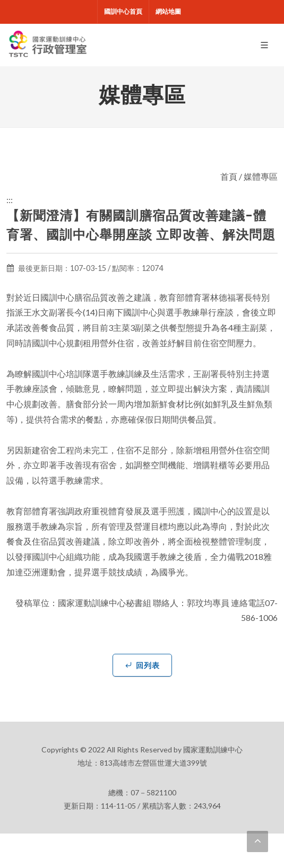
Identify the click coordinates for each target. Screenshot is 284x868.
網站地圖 (168, 11)
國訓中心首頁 (123, 11)
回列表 (142, 665)
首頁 (229, 176)
